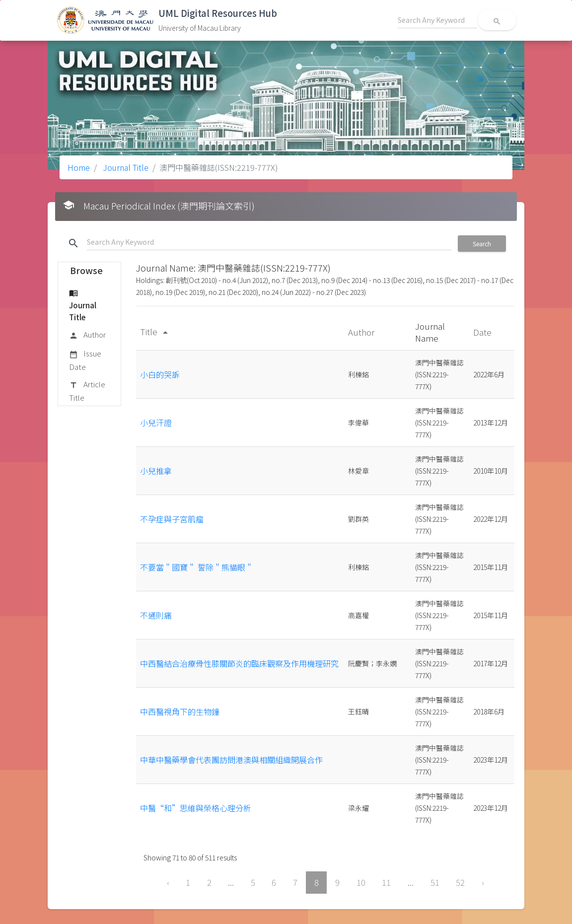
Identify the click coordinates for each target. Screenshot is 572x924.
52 (460, 882)
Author (87, 335)
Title (156, 331)
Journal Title (125, 167)
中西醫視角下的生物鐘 (180, 711)
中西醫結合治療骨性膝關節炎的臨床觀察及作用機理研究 (239, 663)
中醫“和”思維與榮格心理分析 (196, 808)
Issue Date (85, 360)
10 (361, 882)
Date (483, 332)
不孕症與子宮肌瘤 (172, 519)
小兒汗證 (156, 423)
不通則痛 (156, 615)
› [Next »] (483, 882)
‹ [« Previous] (168, 882)
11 (386, 882)
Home (79, 167)
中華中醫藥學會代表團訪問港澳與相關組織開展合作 (231, 760)
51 (435, 882)
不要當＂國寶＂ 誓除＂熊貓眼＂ (197, 567)
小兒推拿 (156, 471)
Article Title (87, 391)
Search (482, 244)
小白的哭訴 (160, 374)
